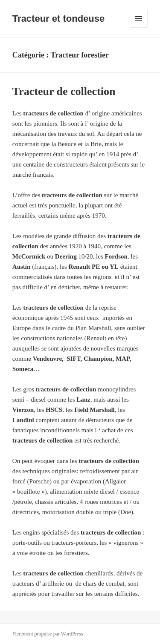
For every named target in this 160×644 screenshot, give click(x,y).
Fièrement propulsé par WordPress (48, 634)
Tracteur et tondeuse (58, 19)
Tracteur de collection (64, 91)
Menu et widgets (139, 27)
